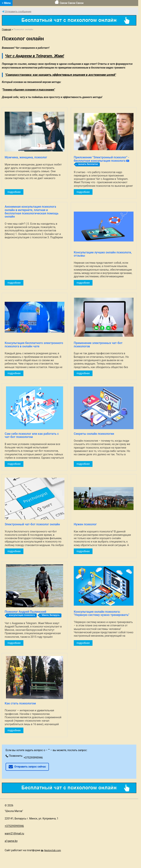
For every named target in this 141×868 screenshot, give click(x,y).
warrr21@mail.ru (14, 833)
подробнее (14, 192)
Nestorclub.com (53, 850)
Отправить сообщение (17, 11)
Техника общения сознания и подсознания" (29, 90)
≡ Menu (6, 3)
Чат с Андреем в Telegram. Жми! (35, 56)
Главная (6, 29)
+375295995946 (33, 758)
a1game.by (11, 841)
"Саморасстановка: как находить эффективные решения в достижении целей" (60, 75)
